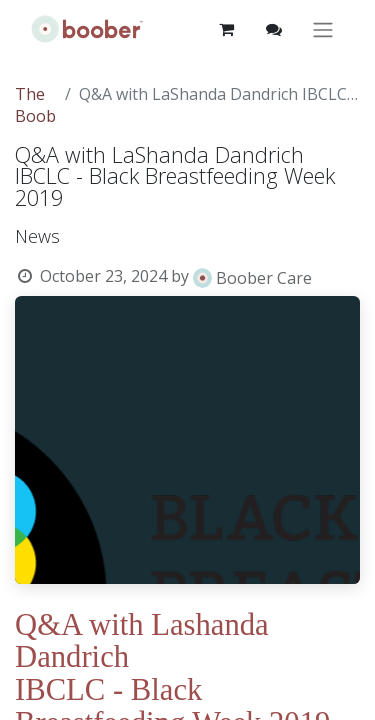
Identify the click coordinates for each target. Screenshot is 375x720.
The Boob (35, 105)
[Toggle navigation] (323, 29)
